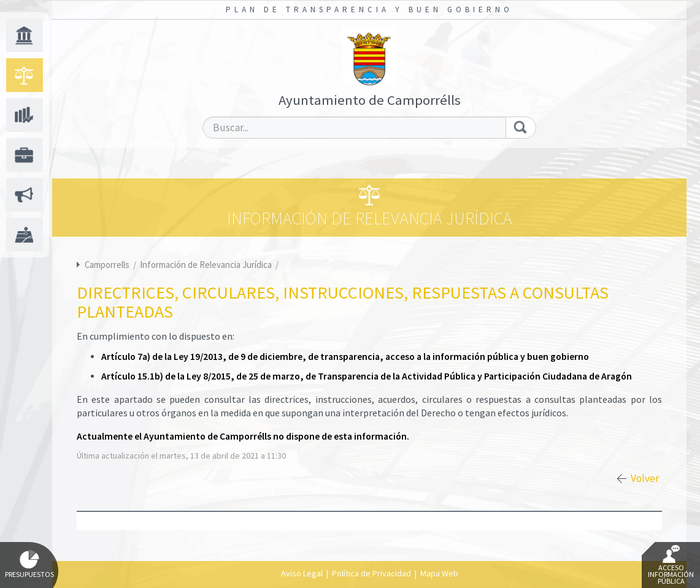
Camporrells (107, 265)
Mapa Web (439, 573)
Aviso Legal (302, 573)
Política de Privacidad (371, 573)
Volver (645, 478)
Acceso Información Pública (671, 565)
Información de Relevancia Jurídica (207, 265)
